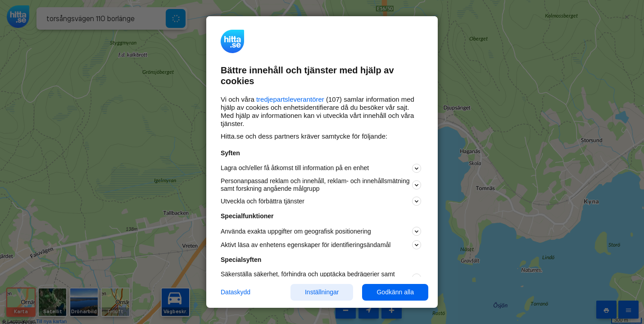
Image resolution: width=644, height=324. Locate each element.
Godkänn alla (395, 292)
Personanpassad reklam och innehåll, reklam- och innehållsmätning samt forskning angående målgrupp (321, 185)
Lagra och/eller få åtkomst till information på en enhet (321, 168)
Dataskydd (236, 292)
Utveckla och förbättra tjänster (321, 201)
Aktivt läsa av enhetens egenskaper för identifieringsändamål (321, 245)
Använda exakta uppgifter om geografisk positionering (321, 231)
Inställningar (322, 292)
